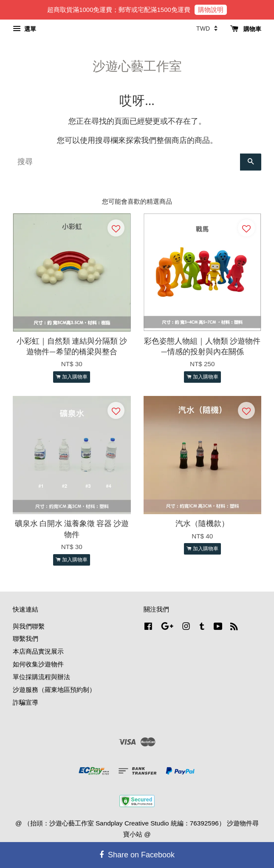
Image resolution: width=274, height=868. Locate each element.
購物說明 (211, 10)
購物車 (246, 29)
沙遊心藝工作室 (137, 66)
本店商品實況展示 (38, 651)
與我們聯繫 (29, 626)
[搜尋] (126, 162)
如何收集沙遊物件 (38, 664)
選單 (24, 29)
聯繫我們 (25, 639)
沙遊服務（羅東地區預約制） (54, 690)
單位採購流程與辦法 (41, 677)
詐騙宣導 (25, 702)
